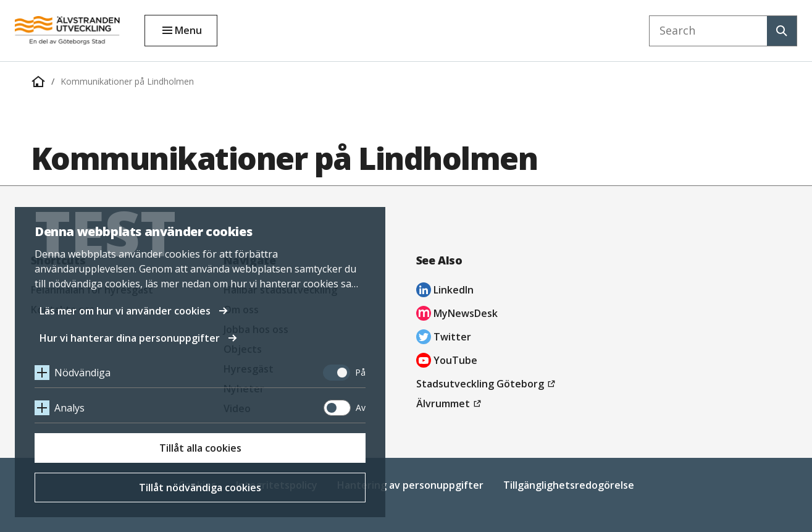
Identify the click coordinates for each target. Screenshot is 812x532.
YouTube (447, 362)
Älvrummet (450, 403)
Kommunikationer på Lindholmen (127, 81)
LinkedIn (445, 291)
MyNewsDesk (457, 315)
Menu (188, 30)
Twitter (444, 338)
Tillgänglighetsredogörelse (569, 485)
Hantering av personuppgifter (410, 485)
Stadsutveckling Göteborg (488, 384)
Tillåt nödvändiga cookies (200, 488)
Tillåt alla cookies (200, 448)
